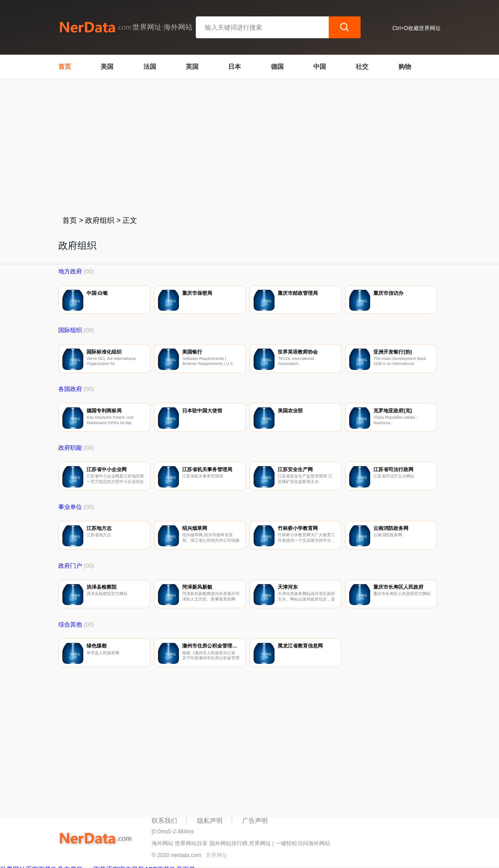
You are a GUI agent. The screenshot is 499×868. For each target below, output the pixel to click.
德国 (277, 67)
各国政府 (70, 389)
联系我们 (164, 821)
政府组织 (100, 220)
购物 (405, 67)
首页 (65, 67)
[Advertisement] (249, 147)
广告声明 (255, 821)
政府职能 (70, 448)
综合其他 (70, 625)
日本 (234, 67)
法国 (150, 67)
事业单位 (70, 507)
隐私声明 (210, 821)
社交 (362, 67)
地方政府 (70, 272)
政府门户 (70, 566)
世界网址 (217, 855)
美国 (107, 67)
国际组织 (70, 330)
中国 (320, 67)
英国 (192, 67)
